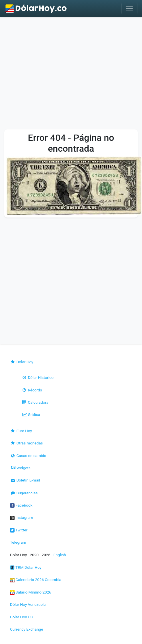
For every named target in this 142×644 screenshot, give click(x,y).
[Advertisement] (55, 75)
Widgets (20, 468)
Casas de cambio (28, 456)
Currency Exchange (27, 629)
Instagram (22, 517)
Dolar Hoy (22, 362)
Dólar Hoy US (21, 617)
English (60, 555)
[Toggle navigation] (129, 9)
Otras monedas (26, 443)
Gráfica (31, 415)
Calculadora (35, 402)
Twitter (19, 530)
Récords (32, 390)
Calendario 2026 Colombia (36, 580)
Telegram (18, 542)
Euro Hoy (21, 431)
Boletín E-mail (25, 480)
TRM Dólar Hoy (26, 567)
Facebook (21, 505)
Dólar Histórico (38, 377)
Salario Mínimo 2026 (31, 592)
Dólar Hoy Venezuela (28, 604)
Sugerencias (24, 493)
